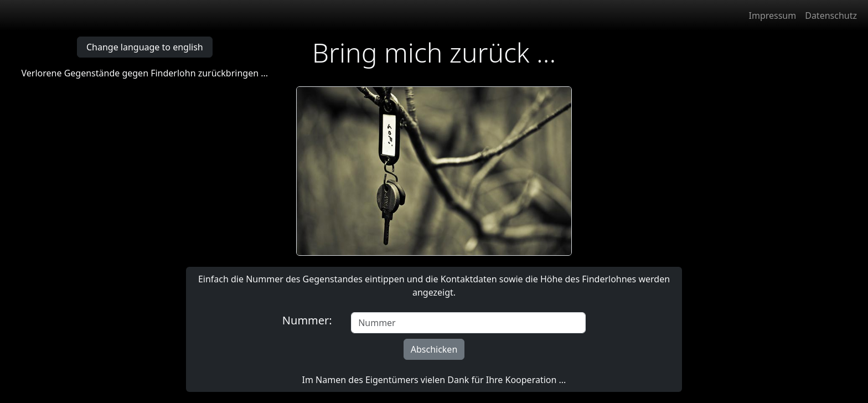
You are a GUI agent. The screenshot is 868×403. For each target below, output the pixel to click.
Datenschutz (831, 15)
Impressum (773, 15)
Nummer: (310, 320)
